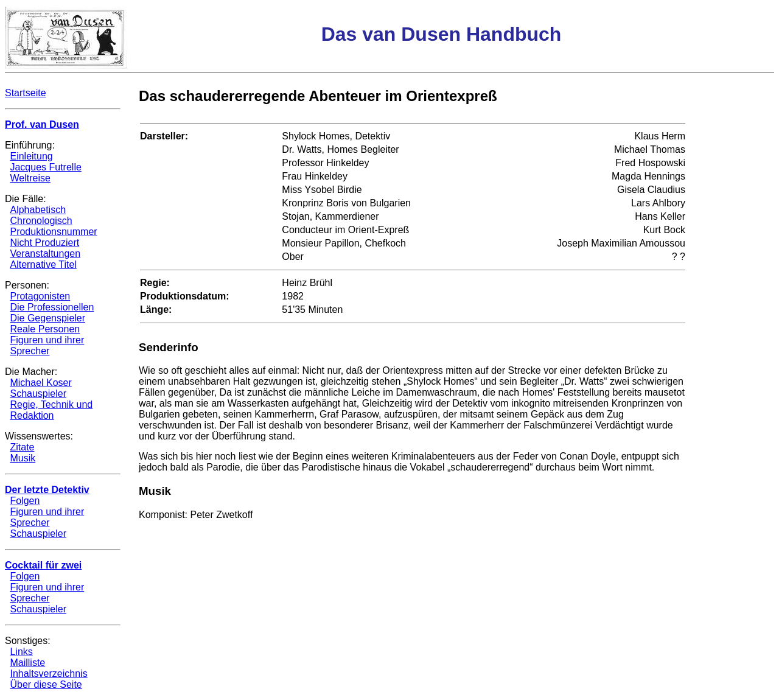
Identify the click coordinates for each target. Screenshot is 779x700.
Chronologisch (41, 221)
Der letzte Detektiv (47, 490)
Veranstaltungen (45, 254)
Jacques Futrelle (45, 167)
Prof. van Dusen (42, 124)
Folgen (25, 501)
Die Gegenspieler (47, 318)
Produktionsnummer (53, 232)
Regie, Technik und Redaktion (51, 410)
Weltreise (30, 178)
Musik (23, 458)
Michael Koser (40, 383)
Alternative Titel (43, 264)
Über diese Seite (46, 684)
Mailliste (27, 663)
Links (21, 652)
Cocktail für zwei (43, 565)
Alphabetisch (38, 210)
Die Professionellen (52, 307)
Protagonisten (40, 296)
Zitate (22, 447)
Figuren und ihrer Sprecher (47, 345)
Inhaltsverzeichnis (48, 674)
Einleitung (31, 156)
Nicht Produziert (44, 243)
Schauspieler (38, 394)
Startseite (26, 93)
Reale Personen (45, 329)
